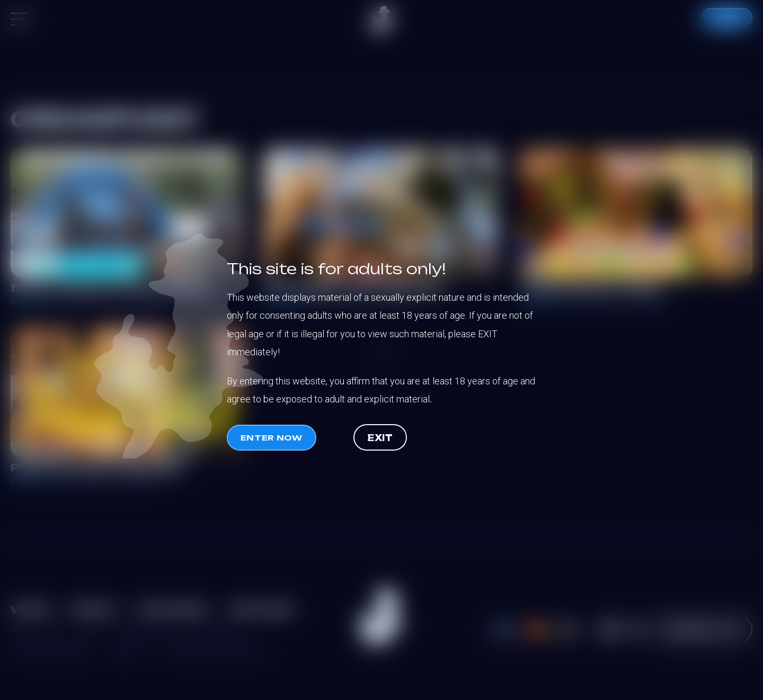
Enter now (272, 438)
